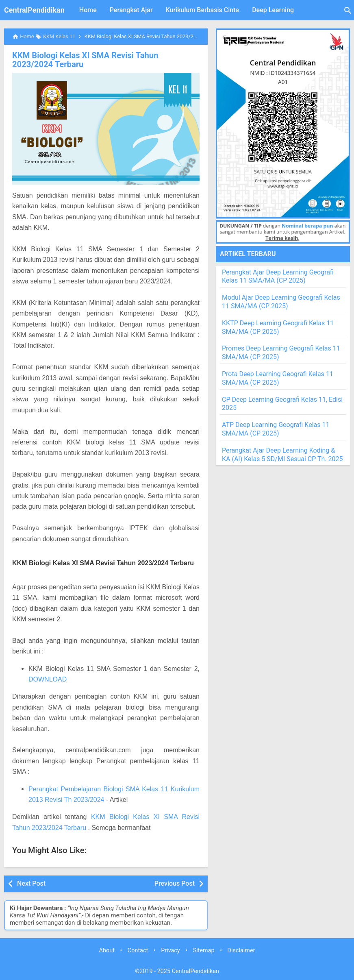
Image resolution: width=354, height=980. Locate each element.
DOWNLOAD (48, 679)
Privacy (170, 950)
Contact (138, 950)
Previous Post (175, 883)
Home (88, 10)
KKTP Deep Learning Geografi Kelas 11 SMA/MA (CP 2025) (278, 327)
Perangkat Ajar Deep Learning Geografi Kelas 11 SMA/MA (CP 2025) (278, 277)
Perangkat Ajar (131, 10)
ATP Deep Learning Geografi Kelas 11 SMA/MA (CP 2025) (276, 429)
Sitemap (204, 950)
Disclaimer (241, 950)
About (107, 950)
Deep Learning (273, 10)
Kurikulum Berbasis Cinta (203, 10)
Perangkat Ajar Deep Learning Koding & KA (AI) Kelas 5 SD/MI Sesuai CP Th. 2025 (282, 455)
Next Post (31, 883)
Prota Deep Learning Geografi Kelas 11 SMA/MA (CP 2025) (278, 378)
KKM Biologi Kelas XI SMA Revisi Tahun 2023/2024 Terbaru (106, 60)
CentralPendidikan (34, 10)
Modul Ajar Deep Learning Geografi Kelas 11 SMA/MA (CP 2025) (281, 302)
